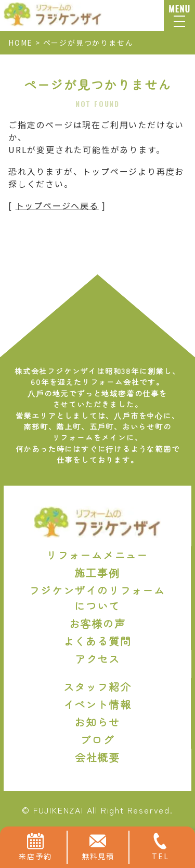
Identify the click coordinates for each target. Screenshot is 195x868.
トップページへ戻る (57, 205)
